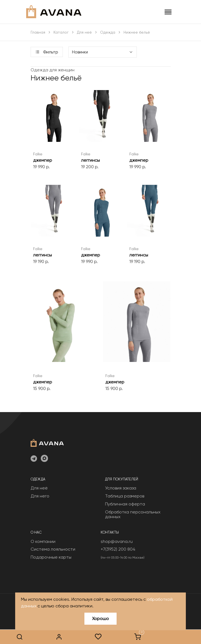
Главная (38, 32)
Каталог (61, 32)
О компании (43, 541)
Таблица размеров (125, 496)
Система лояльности (53, 549)
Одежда (108, 32)
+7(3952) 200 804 (118, 549)
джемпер (43, 160)
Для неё (84, 32)
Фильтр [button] (47, 52)
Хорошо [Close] (101, 619)
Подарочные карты (51, 557)
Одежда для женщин (53, 70)
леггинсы (90, 160)
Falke (38, 154)
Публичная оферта (125, 504)
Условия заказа (121, 488)
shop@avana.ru (117, 541)
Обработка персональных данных (133, 514)
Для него (40, 496)
